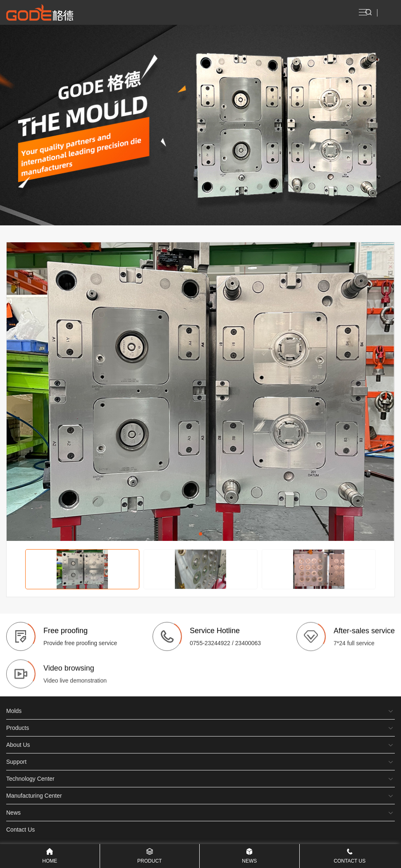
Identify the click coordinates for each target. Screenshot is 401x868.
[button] (200, 534)
